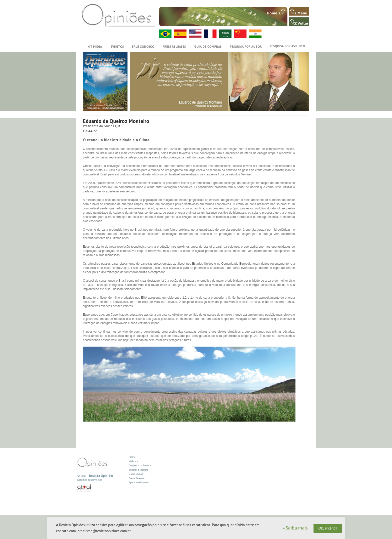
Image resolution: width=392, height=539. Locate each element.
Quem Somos (136, 474)
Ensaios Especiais (138, 470)
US (195, 34)
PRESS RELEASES (174, 47)
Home (132, 457)
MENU (299, 11)
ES (180, 34)
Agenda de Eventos (139, 482)
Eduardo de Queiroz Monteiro (116, 121)
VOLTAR (299, 22)
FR (210, 34)
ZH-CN (240, 34)
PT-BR (165, 34)
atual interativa (84, 488)
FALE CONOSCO (143, 47)
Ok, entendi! (328, 528)
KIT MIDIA (95, 47)
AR (225, 34)
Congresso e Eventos (140, 465)
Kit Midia (134, 461)
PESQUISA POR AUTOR (246, 47)
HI (255, 34)
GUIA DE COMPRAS (208, 47)
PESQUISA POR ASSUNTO (287, 46)
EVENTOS (117, 47)
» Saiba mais (295, 528)
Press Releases (137, 478)
